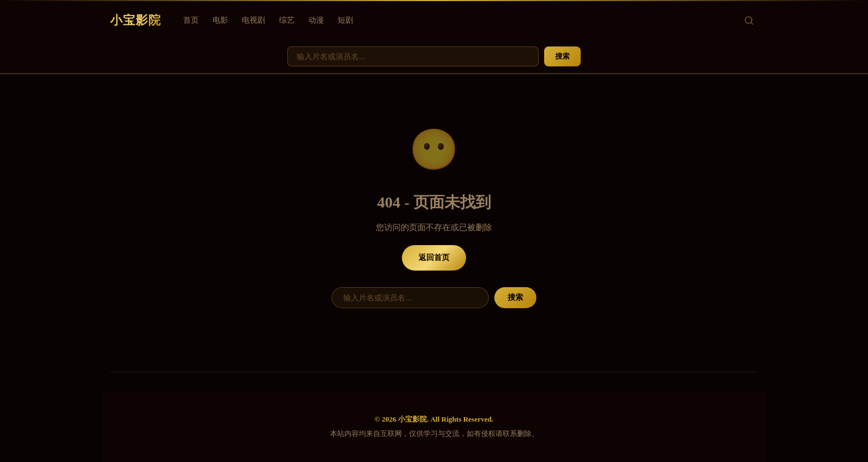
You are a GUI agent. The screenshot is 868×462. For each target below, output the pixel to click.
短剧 (345, 20)
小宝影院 (136, 20)
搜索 (562, 56)
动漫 (316, 20)
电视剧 (254, 20)
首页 (191, 20)
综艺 (287, 20)
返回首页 (434, 258)
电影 (220, 20)
